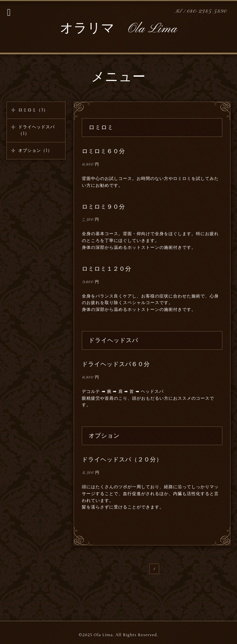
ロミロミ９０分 (104, 207)
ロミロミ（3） (33, 110)
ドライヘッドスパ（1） (37, 130)
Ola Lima (103, 635)
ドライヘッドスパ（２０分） (122, 459)
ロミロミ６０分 (104, 151)
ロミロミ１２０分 (107, 269)
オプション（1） (35, 151)
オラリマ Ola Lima (118, 29)
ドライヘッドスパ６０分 (116, 364)
